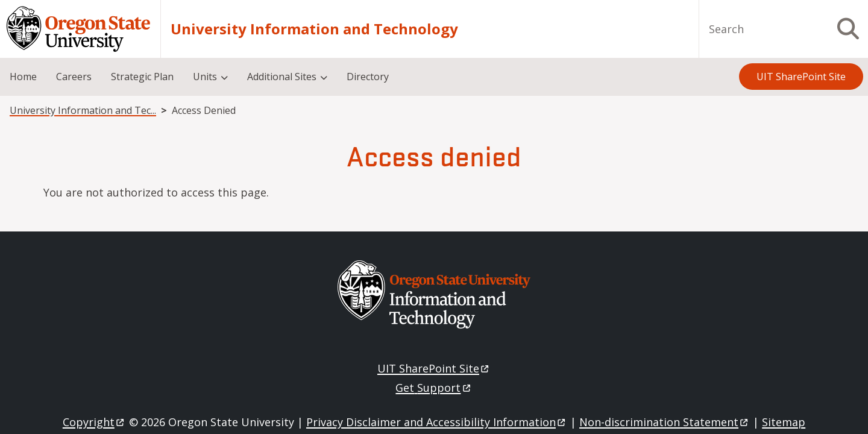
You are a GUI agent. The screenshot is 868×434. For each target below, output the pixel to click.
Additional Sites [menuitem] (282, 77)
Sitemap (784, 422)
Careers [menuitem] (74, 77)
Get (434, 388)
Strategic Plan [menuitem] (142, 77)
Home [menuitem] (23, 77)
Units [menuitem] (205, 77)
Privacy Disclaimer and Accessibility (437, 422)
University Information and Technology (314, 29)
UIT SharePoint (434, 368)
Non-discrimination (665, 422)
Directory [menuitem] (368, 77)
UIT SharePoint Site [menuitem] (801, 77)
